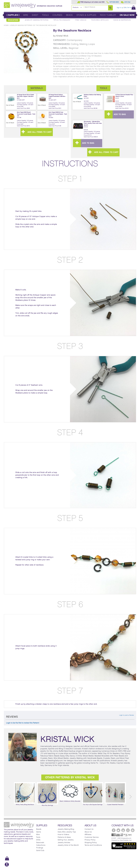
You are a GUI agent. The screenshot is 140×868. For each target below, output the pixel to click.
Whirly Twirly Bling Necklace (25, 794)
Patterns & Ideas (64, 837)
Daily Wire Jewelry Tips (67, 832)
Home (6, 25)
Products (76, 7)
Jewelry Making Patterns (37, 20)
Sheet (35, 15)
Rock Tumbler (108, 15)
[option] (25, 794)
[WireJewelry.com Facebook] (114, 830)
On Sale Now (127, 15)
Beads (69, 15)
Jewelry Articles (64, 843)
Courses (57, 15)
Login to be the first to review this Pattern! (23, 723)
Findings (40, 848)
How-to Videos (63, 835)
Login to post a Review (127, 715)
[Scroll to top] (7, 866)
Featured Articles (100, 20)
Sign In (120, 8)
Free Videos (81, 20)
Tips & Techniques (62, 20)
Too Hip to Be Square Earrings (93, 794)
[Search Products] (110, 8)
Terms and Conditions (93, 845)
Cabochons (41, 845)
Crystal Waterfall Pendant (115, 794)
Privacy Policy (90, 840)
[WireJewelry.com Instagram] (128, 830)
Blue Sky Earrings (47, 794)
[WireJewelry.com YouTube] (123, 830)
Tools (45, 15)
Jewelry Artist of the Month (68, 845)
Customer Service (92, 837)
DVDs (38, 840)
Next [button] (131, 797)
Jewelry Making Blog (66, 829)
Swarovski (40, 843)
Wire (26, 15)
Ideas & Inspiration (122, 20)
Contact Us (89, 829)
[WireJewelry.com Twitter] (118, 830)
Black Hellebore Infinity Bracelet (70, 792)
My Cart (130, 8)
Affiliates (88, 835)
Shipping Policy (91, 843)
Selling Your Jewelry (66, 840)
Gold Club (40, 851)
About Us (88, 832)
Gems (39, 832)
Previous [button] (9, 797)
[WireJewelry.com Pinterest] (133, 830)
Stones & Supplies (86, 15)
